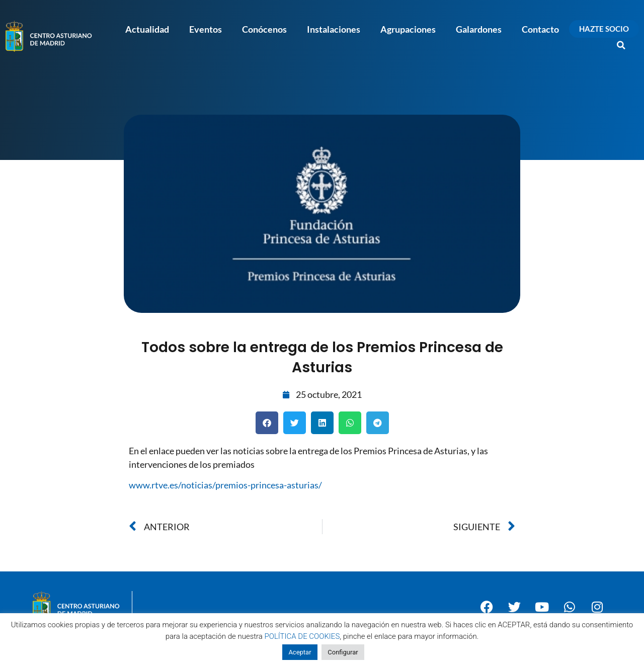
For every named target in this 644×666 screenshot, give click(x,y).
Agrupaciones (408, 29)
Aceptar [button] (300, 652)
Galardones (479, 29)
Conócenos (264, 29)
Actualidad (147, 29)
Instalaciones (334, 29)
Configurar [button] (343, 652)
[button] (621, 45)
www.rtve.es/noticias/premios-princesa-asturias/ (225, 485)
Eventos (206, 29)
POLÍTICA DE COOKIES (302, 636)
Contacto (540, 29)
